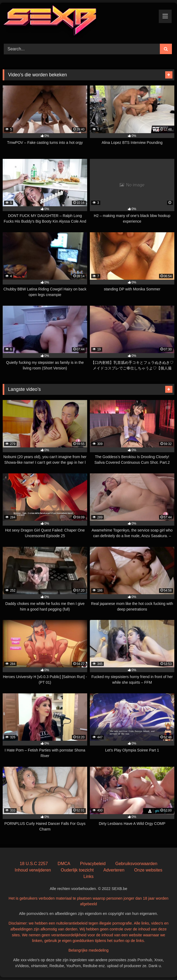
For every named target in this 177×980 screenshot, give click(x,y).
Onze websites (148, 870)
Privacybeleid (93, 864)
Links (88, 876)
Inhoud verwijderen (33, 870)
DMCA (64, 864)
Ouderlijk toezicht (77, 870)
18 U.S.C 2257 (34, 864)
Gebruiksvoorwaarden (136, 864)
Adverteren (114, 870)
